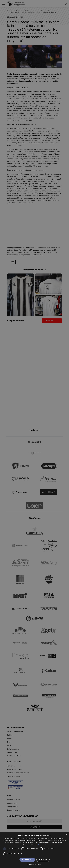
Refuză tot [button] (43, 860)
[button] (34, 864)
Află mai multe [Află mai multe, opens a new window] (42, 845)
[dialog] (34, 850)
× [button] (67, 834)
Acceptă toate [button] (27, 860)
